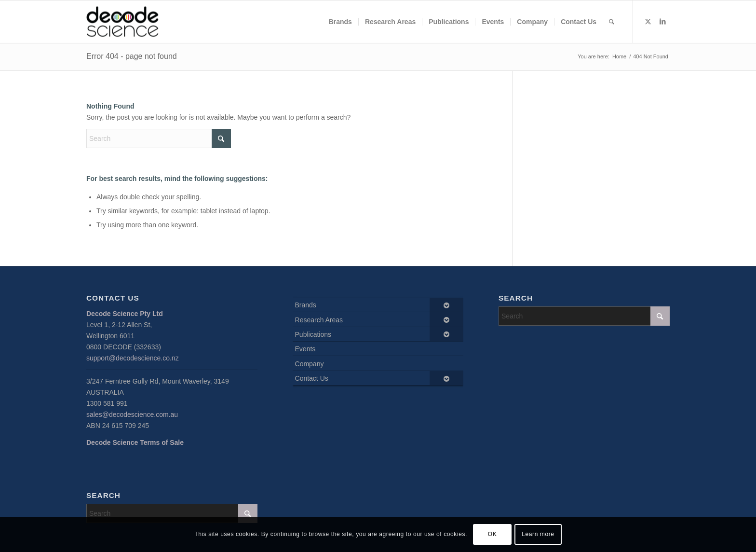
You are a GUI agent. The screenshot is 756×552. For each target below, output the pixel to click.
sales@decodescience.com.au (132, 414)
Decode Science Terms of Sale (135, 442)
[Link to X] (648, 21)
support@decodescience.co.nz (133, 358)
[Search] (612, 22)
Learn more (538, 534)
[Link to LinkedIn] (662, 21)
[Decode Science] (122, 22)
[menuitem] (340, 22)
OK (493, 534)
